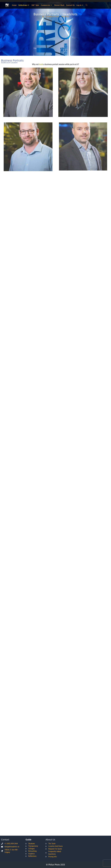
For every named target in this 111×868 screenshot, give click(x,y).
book (41, 64)
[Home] (43, 17)
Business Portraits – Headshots (57, 17)
